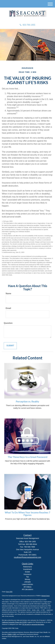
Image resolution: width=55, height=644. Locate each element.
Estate (27, 572)
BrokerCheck (46, 596)
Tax (27, 577)
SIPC (15, 634)
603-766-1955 (28, 25)
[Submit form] (10, 346)
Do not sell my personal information (33, 624)
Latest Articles (27, 584)
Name (8, 293)
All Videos (27, 587)
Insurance (27, 574)
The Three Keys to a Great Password (27, 457)
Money (27, 579)
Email (8, 308)
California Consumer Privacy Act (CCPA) (14, 622)
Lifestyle (27, 582)
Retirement (27, 567)
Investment (27, 569)
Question (8, 323)
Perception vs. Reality (27, 402)
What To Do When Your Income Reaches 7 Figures (27, 514)
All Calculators (27, 589)
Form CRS (9, 592)
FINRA (9, 634)
